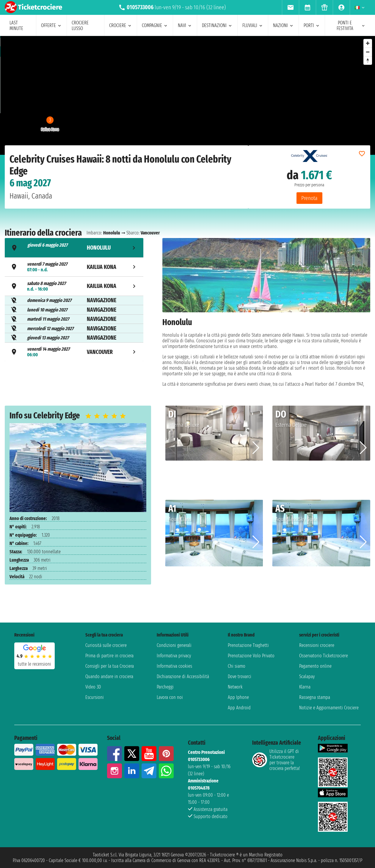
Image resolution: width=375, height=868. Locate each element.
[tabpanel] (266, 312)
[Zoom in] (368, 43)
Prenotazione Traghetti (248, 645)
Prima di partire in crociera (109, 656)
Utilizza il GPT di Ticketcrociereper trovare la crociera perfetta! (276, 760)
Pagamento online (315, 666)
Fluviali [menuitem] (253, 25)
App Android (239, 708)
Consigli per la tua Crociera (110, 666)
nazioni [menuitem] (283, 25)
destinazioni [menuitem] (217, 25)
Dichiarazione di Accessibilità (183, 676)
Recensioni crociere (317, 645)
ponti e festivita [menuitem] (351, 26)
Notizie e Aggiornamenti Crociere (329, 708)
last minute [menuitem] (16, 26)
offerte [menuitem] (51, 25)
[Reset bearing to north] (368, 60)
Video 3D (93, 687)
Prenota (309, 198)
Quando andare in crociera (109, 676)
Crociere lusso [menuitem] (80, 26)
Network (235, 687)
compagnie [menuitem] (155, 25)
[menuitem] (290, 7)
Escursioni (95, 697)
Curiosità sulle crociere (106, 645)
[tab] (74, 248)
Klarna (305, 687)
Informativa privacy (174, 656)
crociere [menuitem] (121, 25)
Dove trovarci (240, 676)
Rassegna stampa (315, 697)
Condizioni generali (174, 645)
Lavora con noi (170, 697)
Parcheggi (165, 687)
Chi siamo (237, 666)
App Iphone (238, 697)
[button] (256, 448)
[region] (187, 95)
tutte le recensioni (34, 664)
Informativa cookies (174, 666)
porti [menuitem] (312, 25)
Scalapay (307, 676)
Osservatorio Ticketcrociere (324, 656)
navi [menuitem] (185, 25)
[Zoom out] (368, 52)
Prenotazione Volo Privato (251, 656)
